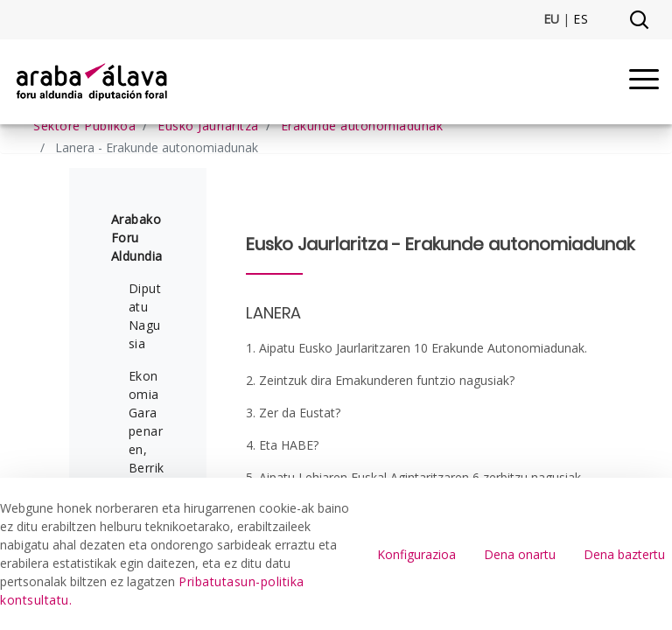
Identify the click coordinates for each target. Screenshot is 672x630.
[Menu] (644, 82)
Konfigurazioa (416, 554)
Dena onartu (520, 554)
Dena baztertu (624, 554)
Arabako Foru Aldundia (137, 238)
